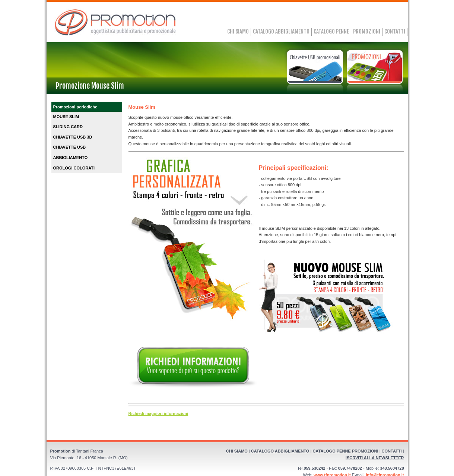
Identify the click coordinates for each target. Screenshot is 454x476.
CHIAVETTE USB (70, 147)
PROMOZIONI (367, 31)
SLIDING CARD (68, 127)
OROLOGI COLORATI (74, 168)
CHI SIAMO (238, 31)
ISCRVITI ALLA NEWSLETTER (375, 458)
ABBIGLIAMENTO (71, 158)
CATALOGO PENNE (331, 31)
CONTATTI (395, 31)
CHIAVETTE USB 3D (73, 137)
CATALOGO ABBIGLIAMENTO (281, 31)
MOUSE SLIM (66, 117)
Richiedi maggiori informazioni (158, 413)
